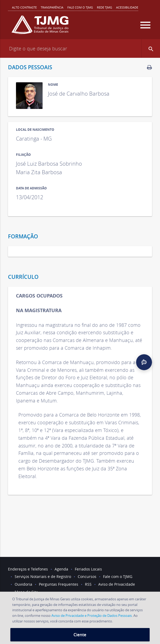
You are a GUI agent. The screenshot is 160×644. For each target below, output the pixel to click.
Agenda (61, 569)
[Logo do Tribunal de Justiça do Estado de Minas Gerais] (40, 27)
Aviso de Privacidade (117, 584)
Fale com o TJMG (80, 7)
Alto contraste (24, 7)
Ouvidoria (23, 584)
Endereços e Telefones (28, 569)
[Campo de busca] (80, 48)
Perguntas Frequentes (59, 584)
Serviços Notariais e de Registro (43, 576)
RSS (88, 584)
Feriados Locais (88, 569)
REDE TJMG (104, 7)
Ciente (80, 635)
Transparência (52, 7)
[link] (149, 67)
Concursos (87, 576)
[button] (151, 48)
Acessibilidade (127, 7)
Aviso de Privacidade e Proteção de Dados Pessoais (92, 616)
